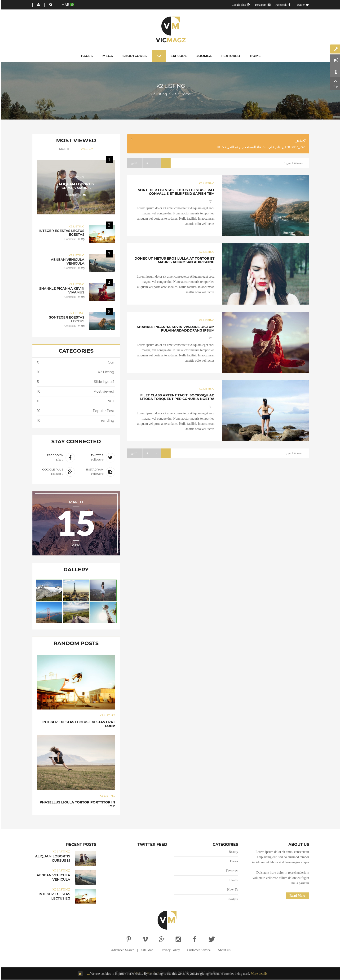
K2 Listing (206, 183)
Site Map (147, 950)
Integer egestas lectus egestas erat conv (78, 724)
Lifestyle (232, 899)
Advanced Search (122, 950)
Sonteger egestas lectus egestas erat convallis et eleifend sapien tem (176, 192)
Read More (297, 896)
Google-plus (240, 5)
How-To (232, 890)
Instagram (262, 5)
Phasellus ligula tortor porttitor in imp (77, 804)
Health (233, 880)
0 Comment (73, 195)
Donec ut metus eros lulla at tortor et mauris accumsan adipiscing (174, 260)
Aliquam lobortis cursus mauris (75, 186)
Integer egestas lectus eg (54, 896)
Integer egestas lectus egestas (61, 233)
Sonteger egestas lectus (66, 319)
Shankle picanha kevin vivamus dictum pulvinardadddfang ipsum (175, 329)
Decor (233, 861)
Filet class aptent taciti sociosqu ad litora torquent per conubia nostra (177, 397)
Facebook (283, 5)
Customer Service (198, 950)
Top (335, 83)
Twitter (302, 5)
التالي (134, 163)
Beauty (233, 852)
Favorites (231, 871)
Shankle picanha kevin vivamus (61, 290)
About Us (223, 950)
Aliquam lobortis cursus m (52, 858)
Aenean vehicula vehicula (67, 262)
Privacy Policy (169, 950)
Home (185, 94)
